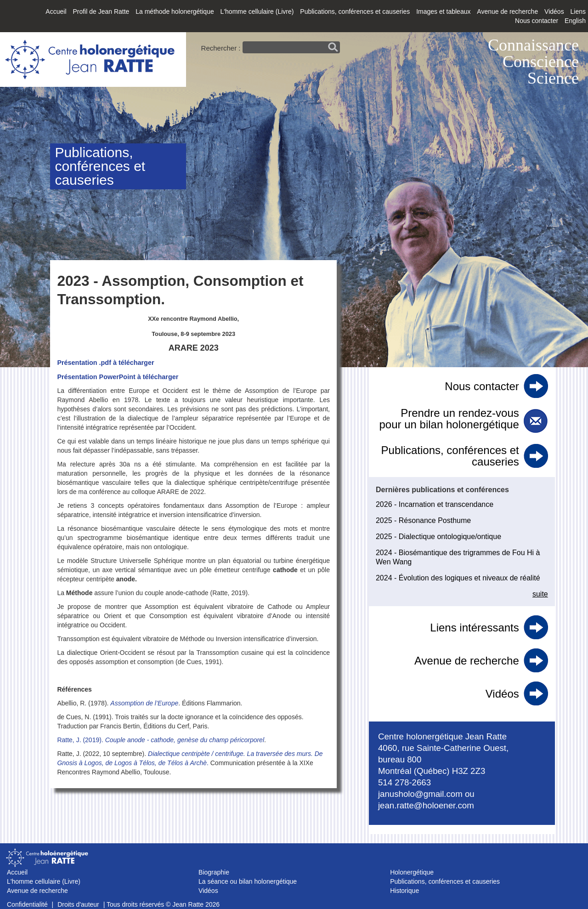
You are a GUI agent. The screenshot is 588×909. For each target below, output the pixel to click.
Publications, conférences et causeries (355, 11)
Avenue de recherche (507, 11)
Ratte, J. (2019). (81, 740)
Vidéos (554, 11)
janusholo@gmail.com (420, 794)
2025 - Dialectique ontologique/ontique (438, 537)
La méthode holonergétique (175, 11)
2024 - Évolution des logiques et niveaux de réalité (458, 578)
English (575, 21)
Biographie (214, 872)
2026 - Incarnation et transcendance (435, 504)
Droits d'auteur (78, 904)
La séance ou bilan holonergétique (248, 881)
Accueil (56, 11)
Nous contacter (537, 21)
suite (540, 594)
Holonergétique (412, 872)
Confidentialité (27, 904)
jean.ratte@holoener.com (426, 805)
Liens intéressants (474, 628)
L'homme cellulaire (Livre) (257, 11)
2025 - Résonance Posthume (423, 520)
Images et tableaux (443, 11)
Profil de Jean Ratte (101, 11)
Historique (404, 891)
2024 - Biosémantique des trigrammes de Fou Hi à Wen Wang (458, 557)
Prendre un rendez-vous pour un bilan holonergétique (449, 419)
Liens (578, 11)
